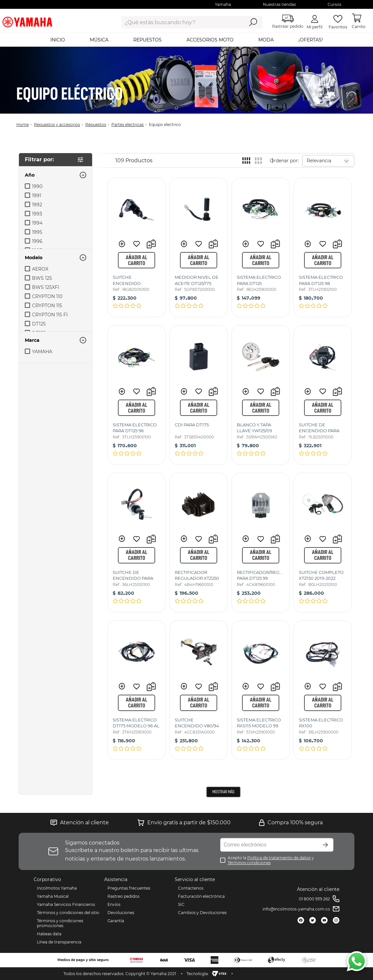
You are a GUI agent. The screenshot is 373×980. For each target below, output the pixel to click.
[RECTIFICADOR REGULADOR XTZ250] (199, 543)
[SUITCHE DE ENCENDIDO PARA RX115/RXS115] (323, 395)
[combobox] (178, 22)
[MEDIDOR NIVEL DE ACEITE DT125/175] (199, 247)
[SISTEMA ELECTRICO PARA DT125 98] (323, 247)
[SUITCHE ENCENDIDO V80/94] (199, 690)
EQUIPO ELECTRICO (165, 125)
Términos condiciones (249, 863)
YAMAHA (42, 352)
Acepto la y (271, 860)
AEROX (40, 269)
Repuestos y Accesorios (57, 125)
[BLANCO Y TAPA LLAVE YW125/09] (261, 395)
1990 (37, 186)
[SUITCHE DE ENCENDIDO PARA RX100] (137, 543)
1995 (37, 232)
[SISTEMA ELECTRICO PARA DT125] (261, 247)
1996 (37, 241)
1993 (37, 214)
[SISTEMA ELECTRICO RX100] (323, 690)
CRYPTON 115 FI (50, 315)
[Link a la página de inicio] (24, 125)
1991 (37, 196)
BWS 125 (42, 278)
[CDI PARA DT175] (199, 395)
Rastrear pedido (288, 22)
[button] (56, 175)
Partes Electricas (128, 125)
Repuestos (96, 125)
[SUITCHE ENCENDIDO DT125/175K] (137, 247)
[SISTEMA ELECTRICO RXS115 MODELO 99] (261, 690)
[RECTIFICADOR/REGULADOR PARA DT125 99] (261, 543)
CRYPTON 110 (47, 296)
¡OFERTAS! (311, 40)
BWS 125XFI (46, 287)
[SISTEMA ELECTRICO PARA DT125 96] (137, 395)
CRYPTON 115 (47, 306)
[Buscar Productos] (253, 22)
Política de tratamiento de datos (279, 858)
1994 (37, 223)
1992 (37, 205)
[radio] (246, 160)
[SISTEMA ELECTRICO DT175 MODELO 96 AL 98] (137, 690)
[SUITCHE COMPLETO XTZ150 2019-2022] (323, 543)
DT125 (39, 324)
